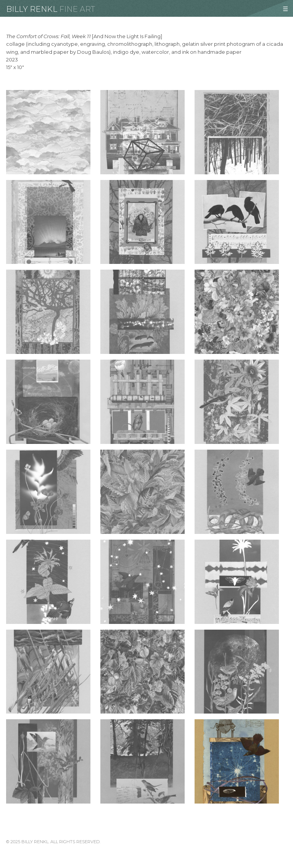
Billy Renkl (32, 9)
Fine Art (77, 9)
